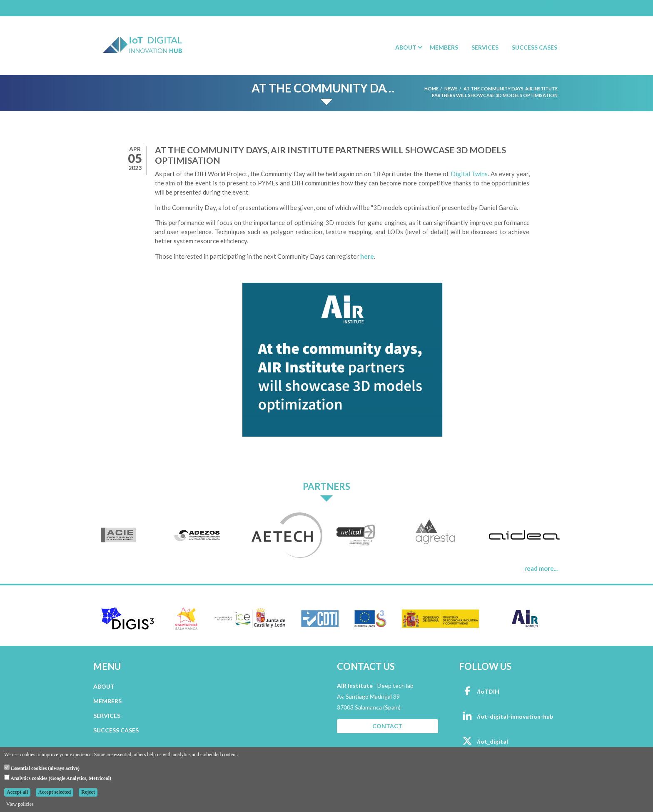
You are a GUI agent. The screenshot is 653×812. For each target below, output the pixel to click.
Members (444, 47)
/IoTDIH (479, 691)
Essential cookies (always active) (42, 768)
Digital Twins (469, 174)
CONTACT (387, 726)
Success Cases (535, 47)
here (367, 256)
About (406, 47)
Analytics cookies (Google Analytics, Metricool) (58, 778)
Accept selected (55, 792)
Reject (88, 792)
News (451, 89)
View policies (20, 804)
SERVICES (107, 716)
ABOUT (104, 686)
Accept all (17, 792)
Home (431, 89)
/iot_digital (484, 741)
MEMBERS (107, 701)
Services (485, 47)
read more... (541, 568)
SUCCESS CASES (116, 730)
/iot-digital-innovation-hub (506, 716)
